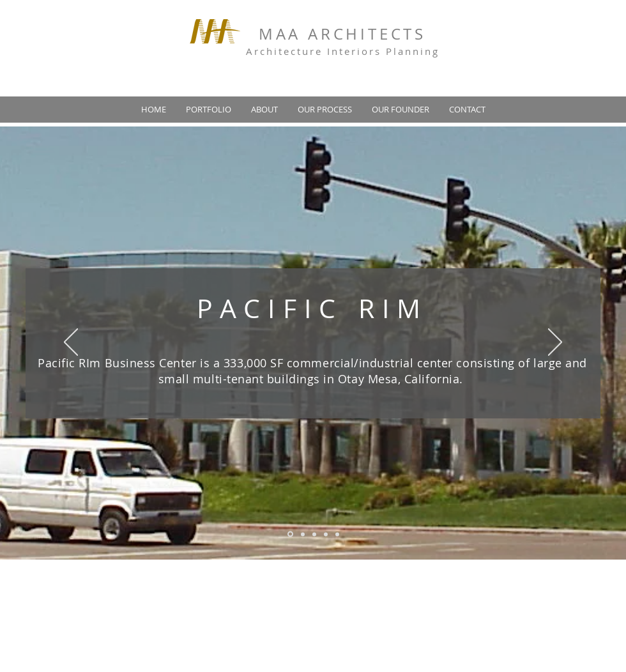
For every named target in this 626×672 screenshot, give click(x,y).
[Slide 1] (290, 534)
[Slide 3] (314, 534)
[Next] (555, 343)
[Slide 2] (303, 534)
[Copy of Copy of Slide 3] (337, 534)
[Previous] (71, 343)
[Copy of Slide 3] (326, 534)
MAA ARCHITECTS (342, 34)
